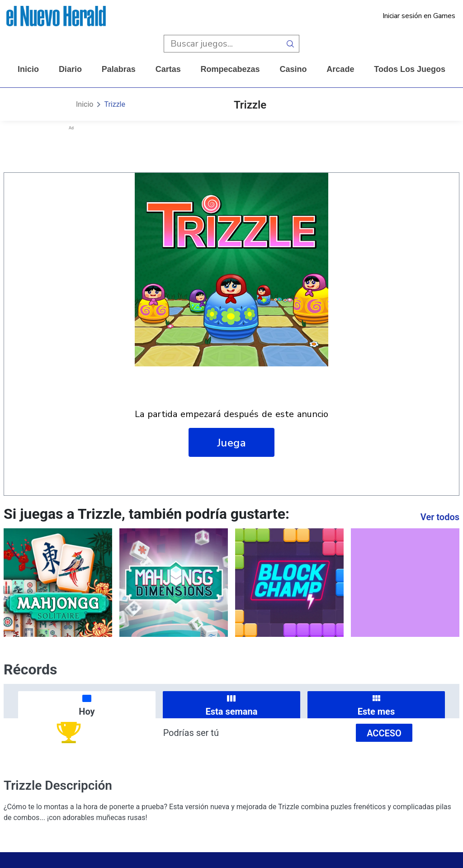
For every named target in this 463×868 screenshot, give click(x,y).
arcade (340, 69)
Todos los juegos (410, 69)
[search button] (291, 44)
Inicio (28, 69)
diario (70, 69)
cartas (168, 69)
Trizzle (115, 104)
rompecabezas (230, 69)
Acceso (384, 733)
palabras (119, 69)
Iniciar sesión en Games (419, 16)
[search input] (223, 44)
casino (293, 69)
